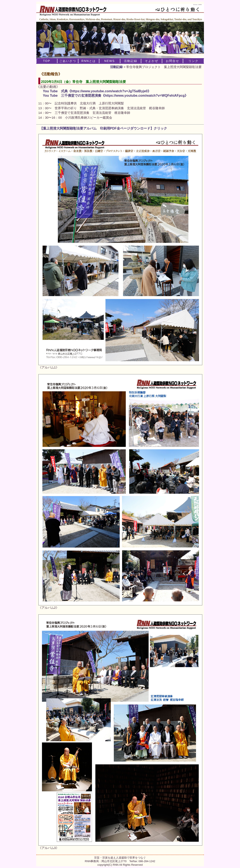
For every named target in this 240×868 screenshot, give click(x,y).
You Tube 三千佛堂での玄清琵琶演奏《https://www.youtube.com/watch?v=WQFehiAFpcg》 (116, 96)
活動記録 (116, 67)
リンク (193, 61)
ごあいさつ (68, 61)
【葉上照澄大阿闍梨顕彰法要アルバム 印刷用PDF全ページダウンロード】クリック (102, 128)
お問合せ (173, 61)
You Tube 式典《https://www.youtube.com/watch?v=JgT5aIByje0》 (97, 91)
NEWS (110, 61)
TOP (47, 61)
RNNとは (88, 61)
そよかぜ (152, 61)
